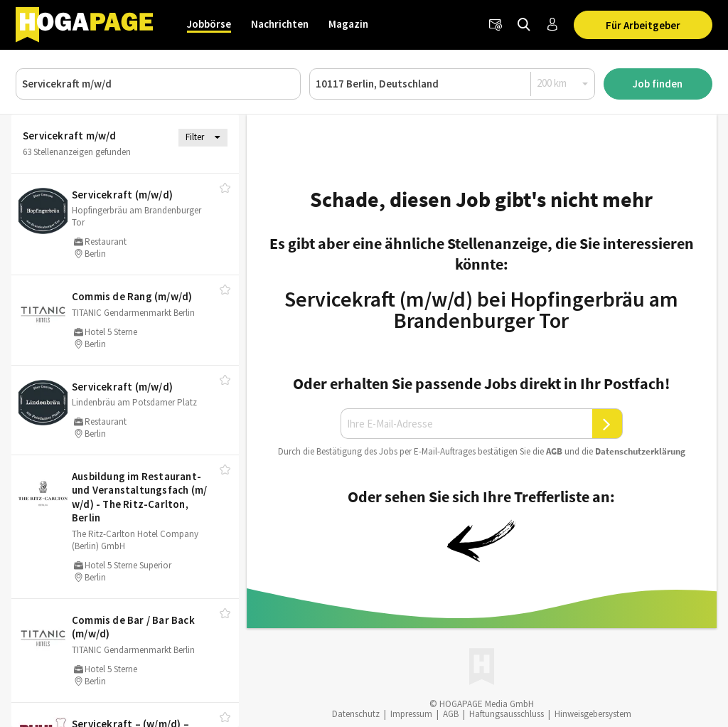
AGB (554, 451)
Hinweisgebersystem (593, 714)
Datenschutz (356, 714)
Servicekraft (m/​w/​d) (122, 195)
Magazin (348, 24)
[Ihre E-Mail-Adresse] (466, 424)
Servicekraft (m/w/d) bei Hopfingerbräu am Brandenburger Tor (481, 309)
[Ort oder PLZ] (452, 84)
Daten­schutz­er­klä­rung (640, 451)
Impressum (411, 714)
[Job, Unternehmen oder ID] (158, 84)
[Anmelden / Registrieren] (552, 25)
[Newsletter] (496, 25)
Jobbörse (209, 24)
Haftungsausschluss (507, 714)
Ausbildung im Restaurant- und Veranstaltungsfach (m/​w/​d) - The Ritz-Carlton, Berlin (139, 497)
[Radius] (563, 83)
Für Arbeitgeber (643, 25)
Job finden (658, 84)
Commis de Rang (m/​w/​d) (132, 296)
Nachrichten (280, 24)
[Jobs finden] (524, 25)
